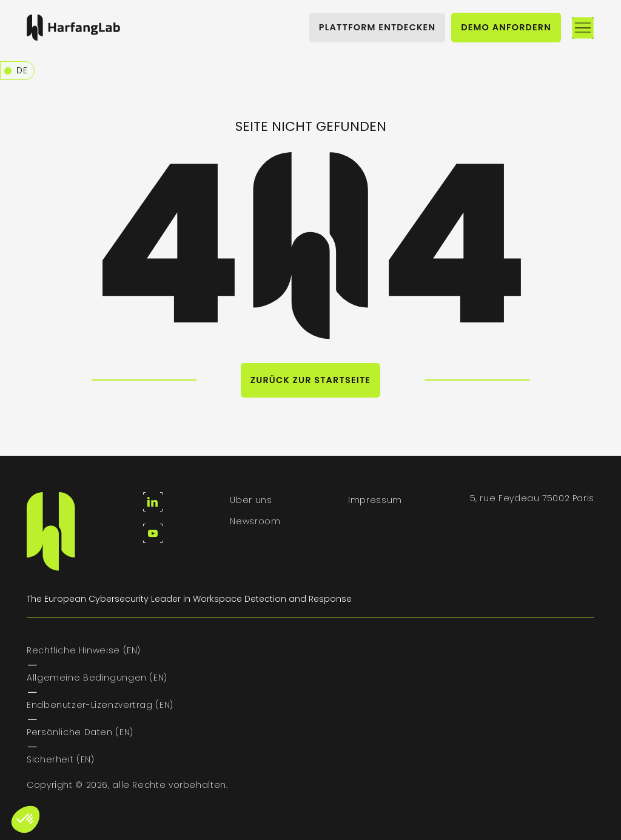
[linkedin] (153, 502)
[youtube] (153, 533)
